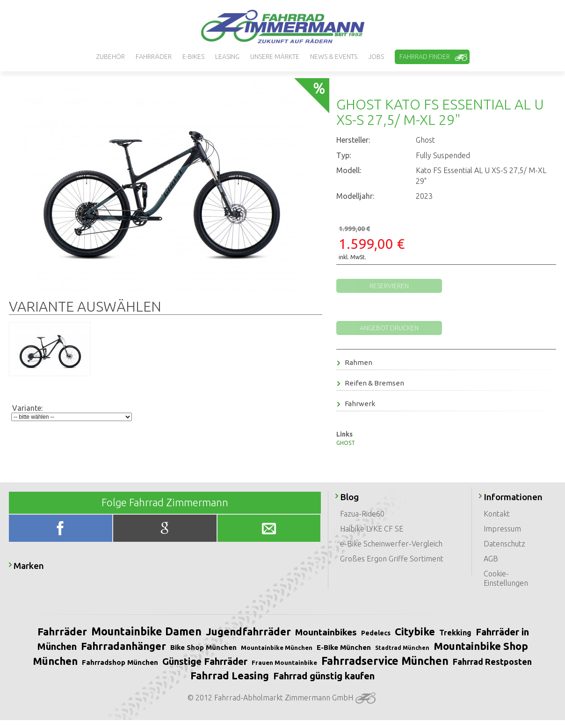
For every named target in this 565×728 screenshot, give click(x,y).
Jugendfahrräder (248, 631)
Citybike (415, 631)
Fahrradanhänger (123, 646)
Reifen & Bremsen (371, 383)
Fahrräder (62, 631)
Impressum (502, 529)
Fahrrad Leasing (230, 675)
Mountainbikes (326, 632)
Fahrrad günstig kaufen (324, 676)
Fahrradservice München (385, 661)
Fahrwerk (356, 404)
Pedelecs (376, 633)
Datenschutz (504, 544)
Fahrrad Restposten (492, 662)
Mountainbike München (277, 648)
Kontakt (497, 514)
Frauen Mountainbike (284, 662)
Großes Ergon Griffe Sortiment (392, 559)
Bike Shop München (203, 647)
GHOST (346, 443)
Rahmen (355, 362)
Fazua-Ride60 (362, 514)
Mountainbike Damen (146, 631)
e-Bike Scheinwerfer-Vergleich (391, 544)
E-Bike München (344, 647)
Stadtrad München (402, 648)
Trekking (455, 633)
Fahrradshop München (120, 662)
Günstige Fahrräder (205, 661)
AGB (491, 559)
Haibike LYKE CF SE (372, 529)
